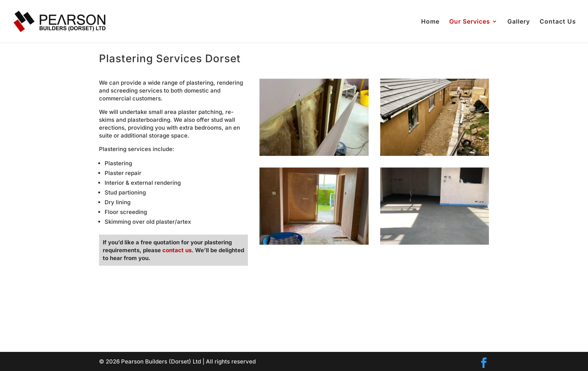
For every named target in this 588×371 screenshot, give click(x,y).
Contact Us (558, 22)
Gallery (519, 22)
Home (430, 22)
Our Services (470, 22)
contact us (177, 250)
